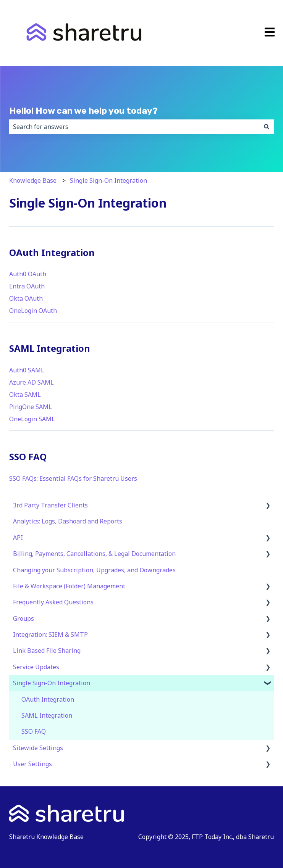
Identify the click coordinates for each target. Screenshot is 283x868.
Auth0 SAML (27, 370)
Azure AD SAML (32, 382)
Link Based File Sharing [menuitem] (47, 651)
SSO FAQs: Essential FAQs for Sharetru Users (73, 478)
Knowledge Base (33, 180)
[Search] (267, 127)
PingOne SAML (31, 407)
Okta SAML (25, 395)
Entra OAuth (27, 286)
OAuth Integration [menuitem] (48, 699)
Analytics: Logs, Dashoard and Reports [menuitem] (68, 521)
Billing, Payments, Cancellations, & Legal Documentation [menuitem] (94, 554)
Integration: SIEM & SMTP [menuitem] (50, 634)
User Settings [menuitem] (32, 764)
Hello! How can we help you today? (83, 111)
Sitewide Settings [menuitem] (38, 748)
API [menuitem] (18, 538)
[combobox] (134, 127)
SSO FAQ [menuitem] (34, 731)
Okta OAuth (26, 298)
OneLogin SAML (32, 419)
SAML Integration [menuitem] (47, 715)
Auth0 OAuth (28, 274)
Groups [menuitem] (23, 618)
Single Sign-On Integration (108, 180)
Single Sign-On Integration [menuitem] (52, 683)
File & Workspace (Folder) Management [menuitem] (69, 586)
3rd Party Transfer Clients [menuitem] (50, 505)
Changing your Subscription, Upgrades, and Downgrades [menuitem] (94, 570)
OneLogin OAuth (33, 311)
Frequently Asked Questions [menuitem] (53, 602)
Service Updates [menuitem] (36, 667)
